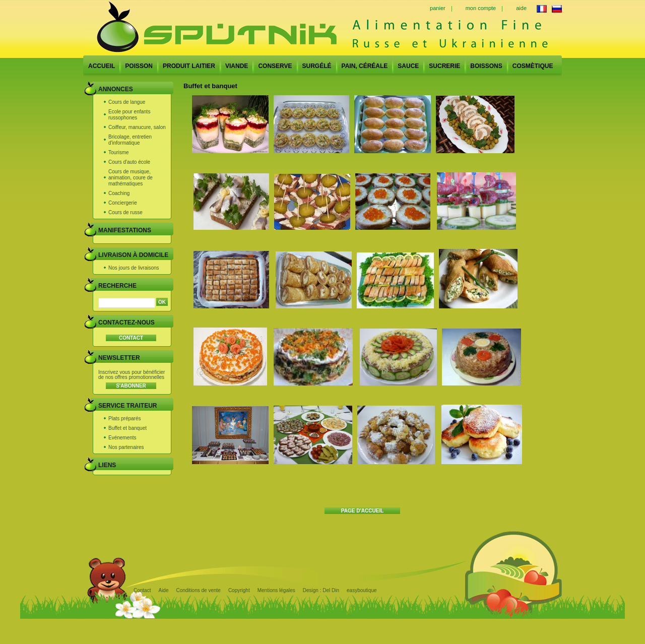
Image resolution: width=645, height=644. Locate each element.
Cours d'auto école (129, 162)
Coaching (119, 193)
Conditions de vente (198, 590)
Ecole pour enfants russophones (129, 115)
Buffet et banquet (127, 428)
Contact (142, 590)
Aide (163, 590)
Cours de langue (127, 102)
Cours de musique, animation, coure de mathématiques (131, 178)
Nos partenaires (126, 447)
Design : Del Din (321, 590)
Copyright (239, 590)
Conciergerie (123, 203)
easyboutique (362, 590)
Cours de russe (125, 212)
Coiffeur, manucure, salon (137, 127)
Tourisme (119, 152)
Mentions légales (276, 590)
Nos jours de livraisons (134, 268)
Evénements (122, 438)
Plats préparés (124, 418)
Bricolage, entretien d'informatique (130, 140)
